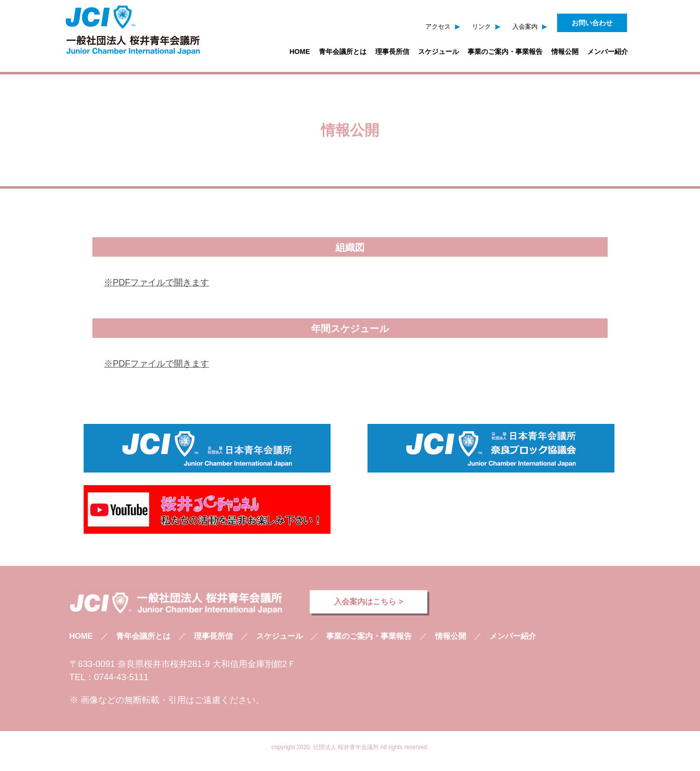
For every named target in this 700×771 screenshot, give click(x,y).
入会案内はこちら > (368, 602)
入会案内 (525, 26)
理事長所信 (392, 52)
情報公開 (565, 52)
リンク (481, 26)
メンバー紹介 (608, 52)
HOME (300, 52)
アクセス (438, 26)
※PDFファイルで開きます (157, 282)
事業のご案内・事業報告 (505, 52)
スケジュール (438, 52)
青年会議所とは (343, 52)
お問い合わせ (592, 23)
